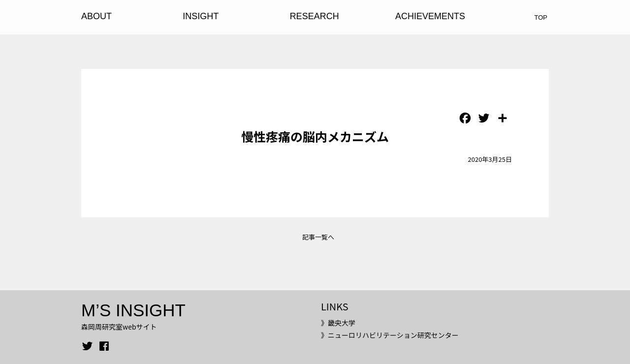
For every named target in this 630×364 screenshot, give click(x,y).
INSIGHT (201, 16)
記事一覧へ (318, 237)
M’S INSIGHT (133, 310)
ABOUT (96, 16)
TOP (541, 17)
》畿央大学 (338, 323)
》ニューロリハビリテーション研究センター (390, 335)
